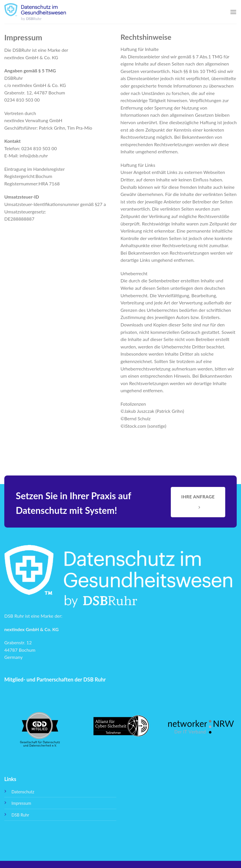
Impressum (21, 803)
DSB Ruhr (20, 815)
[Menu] (233, 12)
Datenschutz (23, 792)
